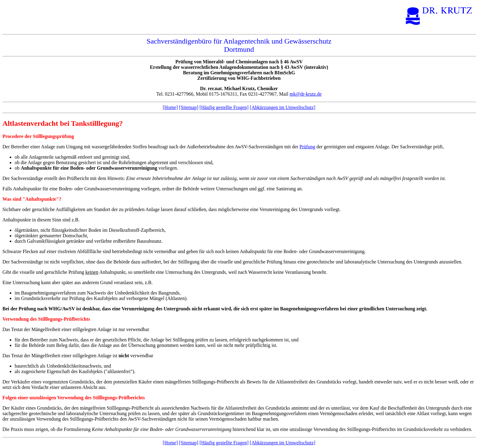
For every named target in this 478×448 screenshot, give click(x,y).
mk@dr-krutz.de (306, 94)
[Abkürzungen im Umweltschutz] (282, 107)
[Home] (170, 107)
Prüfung (307, 147)
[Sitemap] (189, 107)
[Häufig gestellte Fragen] (224, 107)
